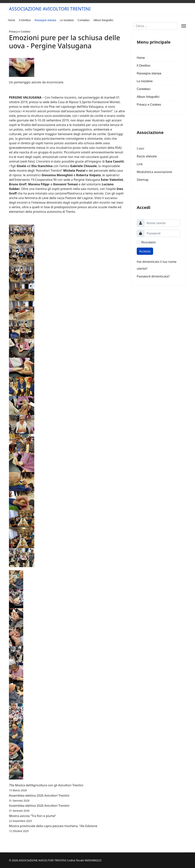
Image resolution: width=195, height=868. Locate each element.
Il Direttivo (25, 20)
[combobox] (155, 26)
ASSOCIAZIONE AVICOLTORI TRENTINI (50, 9)
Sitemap (143, 180)
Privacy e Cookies (20, 32)
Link (140, 164)
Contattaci (84, 20)
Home (12, 20)
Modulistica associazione (154, 172)
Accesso (145, 251)
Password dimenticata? (153, 276)
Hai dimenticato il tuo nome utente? (157, 265)
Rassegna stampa (45, 20)
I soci (140, 148)
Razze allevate (147, 156)
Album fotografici (103, 20)
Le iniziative (67, 20)
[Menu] (184, 26)
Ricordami (149, 242)
